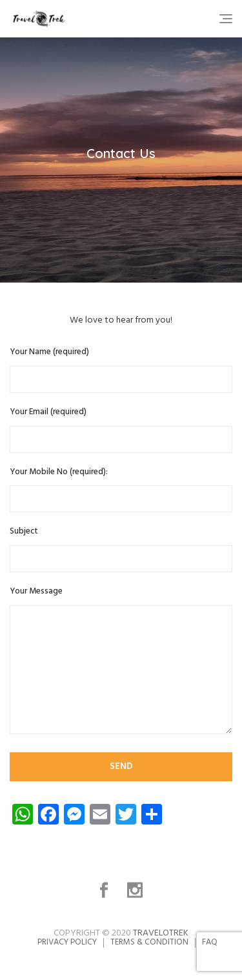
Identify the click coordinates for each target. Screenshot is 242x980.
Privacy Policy (67, 942)
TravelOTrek (161, 933)
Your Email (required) (121, 429)
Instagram (136, 890)
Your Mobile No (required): (121, 489)
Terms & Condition (149, 942)
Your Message (121, 662)
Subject (121, 549)
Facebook (106, 890)
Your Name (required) (121, 369)
